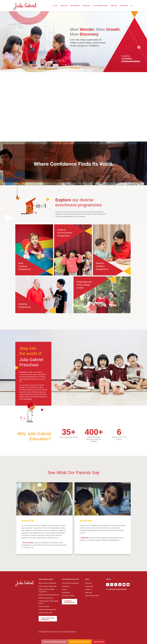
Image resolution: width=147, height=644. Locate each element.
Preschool (86, 6)
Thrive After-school (100, 6)
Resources (131, 6)
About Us (64, 6)
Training (114, 6)
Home (55, 6)
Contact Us (124, 6)
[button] (63, 65)
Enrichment (75, 6)
